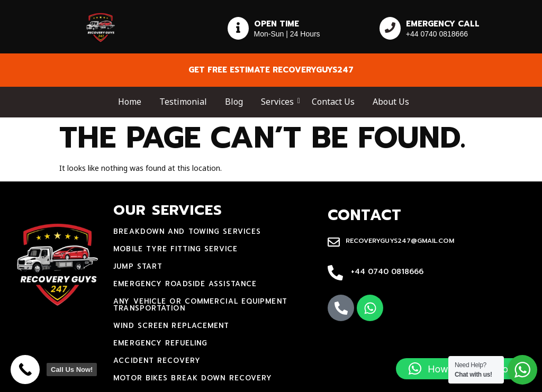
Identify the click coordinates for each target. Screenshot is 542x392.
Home (130, 102)
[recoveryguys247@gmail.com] (334, 243)
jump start (138, 266)
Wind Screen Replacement (171, 326)
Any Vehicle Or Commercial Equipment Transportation (200, 305)
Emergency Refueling (160, 343)
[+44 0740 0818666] (335, 274)
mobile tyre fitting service (175, 249)
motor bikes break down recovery (193, 378)
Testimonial (183, 102)
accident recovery (157, 361)
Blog (234, 102)
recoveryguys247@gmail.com (400, 241)
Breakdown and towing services (187, 231)
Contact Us (333, 102)
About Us (391, 102)
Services (279, 102)
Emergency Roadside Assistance (185, 284)
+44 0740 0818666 (387, 272)
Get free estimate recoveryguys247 (271, 70)
